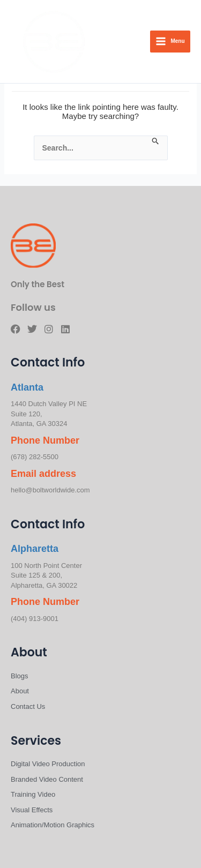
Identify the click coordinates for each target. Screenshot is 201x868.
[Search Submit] (156, 141)
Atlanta (27, 387)
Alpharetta (35, 549)
